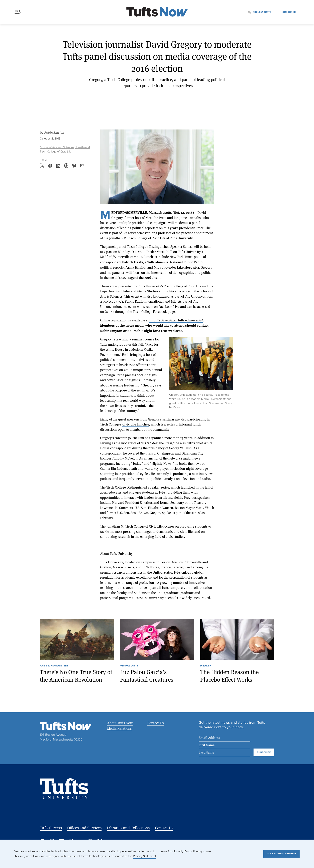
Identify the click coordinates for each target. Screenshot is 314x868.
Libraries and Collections (128, 828)
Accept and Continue (281, 854)
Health (206, 666)
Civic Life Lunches (136, 424)
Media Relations (119, 728)
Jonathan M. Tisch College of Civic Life (65, 150)
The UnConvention (199, 296)
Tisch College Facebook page (154, 312)
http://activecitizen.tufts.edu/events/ (176, 320)
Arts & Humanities (54, 666)
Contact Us (156, 723)
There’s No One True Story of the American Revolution (76, 676)
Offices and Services (84, 828)
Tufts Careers (51, 828)
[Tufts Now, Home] (157, 12)
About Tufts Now (120, 723)
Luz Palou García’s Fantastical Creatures (147, 676)
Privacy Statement (144, 856)
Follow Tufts (262, 12)
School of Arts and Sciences (57, 147)
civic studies (175, 536)
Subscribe (289, 12)
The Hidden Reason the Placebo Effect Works (229, 676)
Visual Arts (129, 666)
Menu (18, 12)
